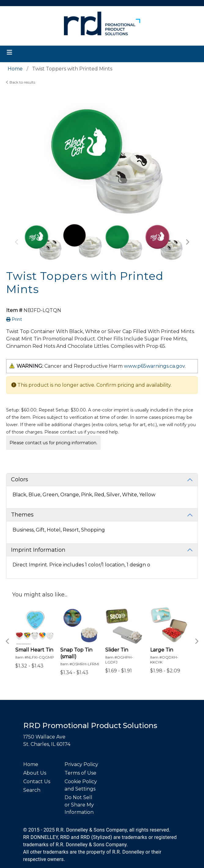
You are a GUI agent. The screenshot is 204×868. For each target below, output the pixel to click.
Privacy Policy (81, 764)
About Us (35, 773)
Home (31, 764)
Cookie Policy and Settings (81, 785)
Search (32, 790)
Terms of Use (80, 773)
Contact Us (37, 782)
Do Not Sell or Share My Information (79, 805)
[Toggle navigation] (9, 52)
